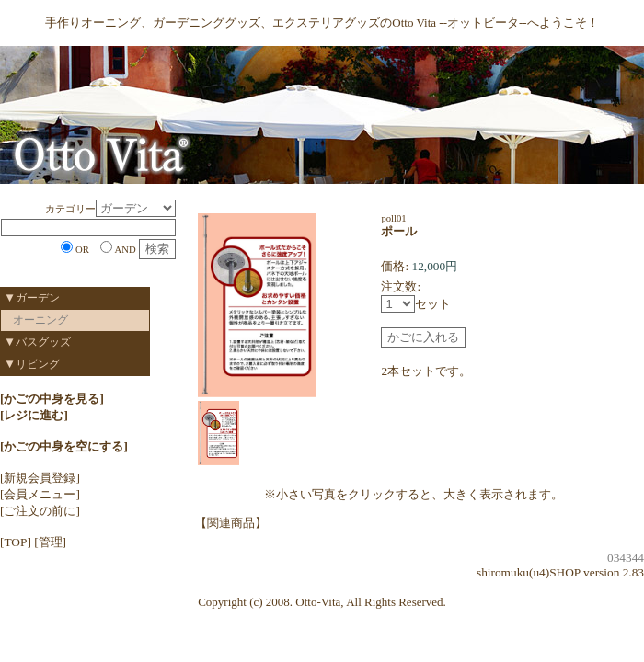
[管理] (50, 542)
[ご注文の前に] (40, 511)
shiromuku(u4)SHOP (529, 572)
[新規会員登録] (40, 478)
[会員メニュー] (40, 494)
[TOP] (16, 542)
